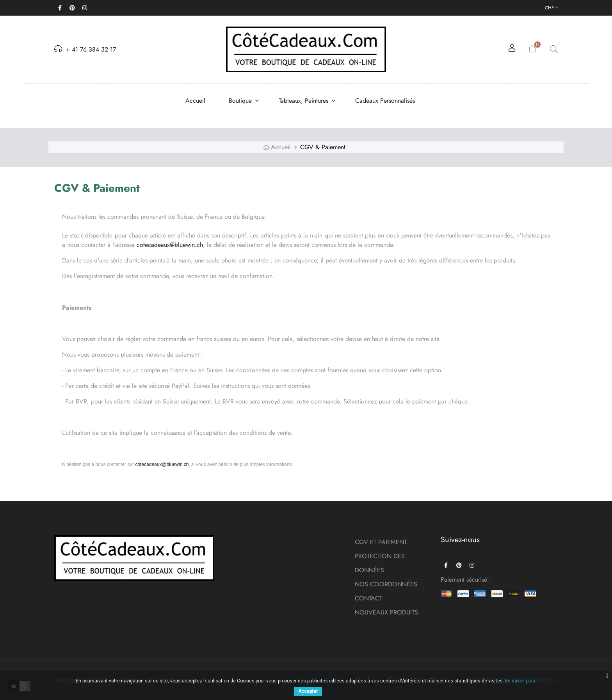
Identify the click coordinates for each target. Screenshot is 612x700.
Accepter (308, 691)
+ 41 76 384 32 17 (85, 49)
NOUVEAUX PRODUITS (386, 612)
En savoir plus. (521, 681)
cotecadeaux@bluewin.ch (170, 245)
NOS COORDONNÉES (386, 584)
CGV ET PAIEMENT (381, 542)
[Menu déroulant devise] (551, 8)
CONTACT (368, 598)
